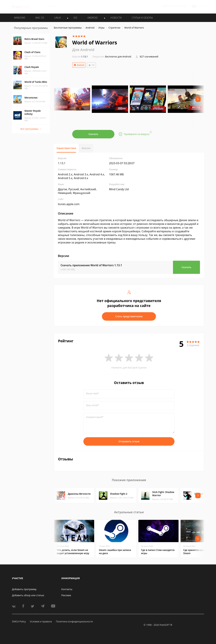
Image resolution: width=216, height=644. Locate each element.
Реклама (66, 595)
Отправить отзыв (129, 441)
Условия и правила (41, 621)
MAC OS (40, 18)
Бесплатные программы (68, 28)
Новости (116, 18)
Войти (165, 6)
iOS (91, 65)
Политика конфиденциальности (74, 621)
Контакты (67, 589)
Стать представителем (129, 316)
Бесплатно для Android (118, 57)
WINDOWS (20, 18)
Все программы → (31, 129)
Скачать (93, 134)
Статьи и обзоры (142, 18)
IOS (75, 18)
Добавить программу (24, 589)
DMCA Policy (19, 621)
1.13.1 (80, 57)
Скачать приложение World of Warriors (91, 265)
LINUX (57, 18)
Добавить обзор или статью (28, 595)
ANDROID (93, 18)
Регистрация (179, 6)
